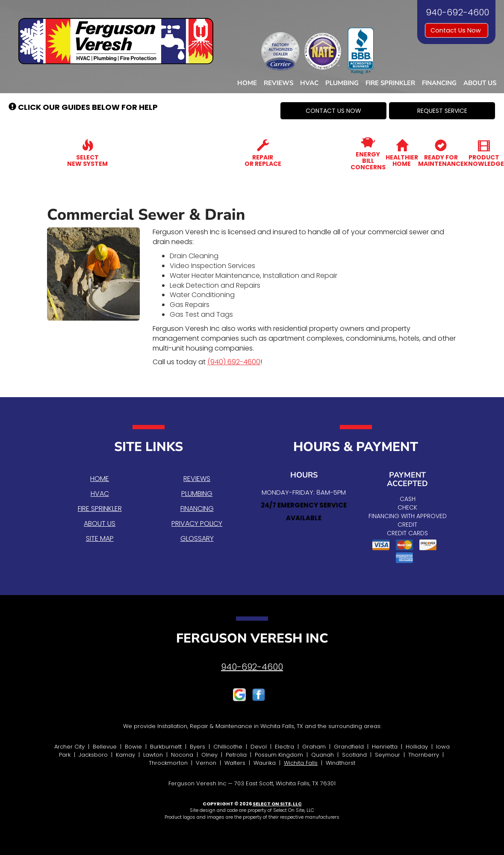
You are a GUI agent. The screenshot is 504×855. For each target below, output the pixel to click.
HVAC (309, 83)
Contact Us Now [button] (457, 30)
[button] (333, 111)
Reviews (279, 83)
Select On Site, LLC (277, 804)
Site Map (100, 538)
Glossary (197, 538)
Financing (439, 83)
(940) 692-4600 (234, 362)
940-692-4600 (252, 667)
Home (247, 83)
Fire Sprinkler (390, 83)
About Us (480, 83)
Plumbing (342, 83)
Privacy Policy (197, 523)
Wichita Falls (301, 763)
